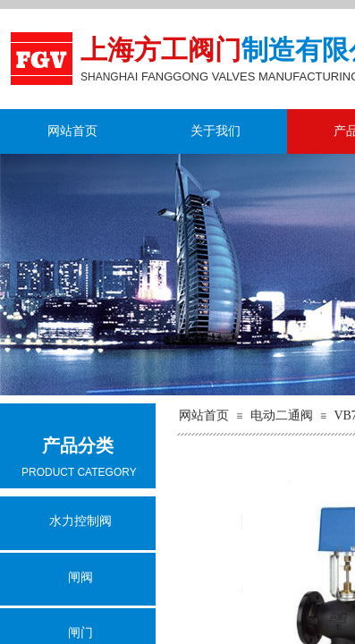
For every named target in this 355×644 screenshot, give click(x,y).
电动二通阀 (282, 415)
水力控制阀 (80, 521)
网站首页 (72, 131)
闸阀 (80, 577)
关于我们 (216, 131)
